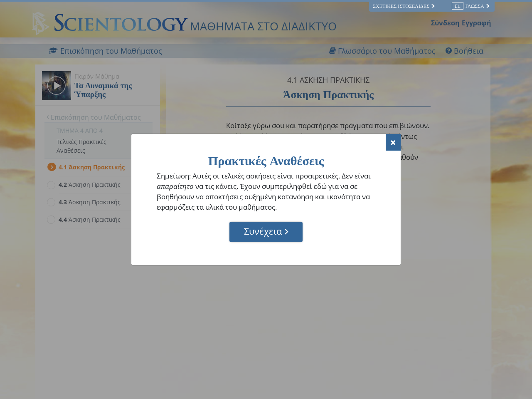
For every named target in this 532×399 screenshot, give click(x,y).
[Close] (393, 142)
